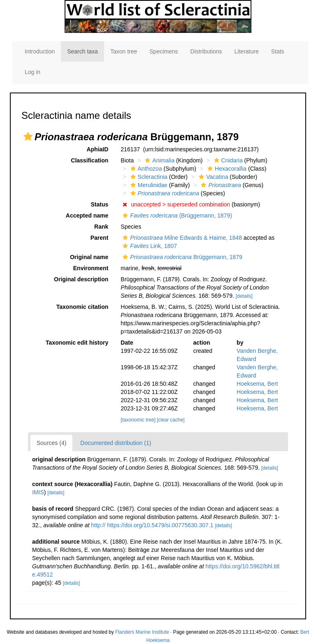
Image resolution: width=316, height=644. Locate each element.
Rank (101, 227)
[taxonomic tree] (138, 420)
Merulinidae (148, 185)
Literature (247, 51)
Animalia (159, 160)
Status (100, 204)
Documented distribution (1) (116, 443)
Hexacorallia (226, 169)
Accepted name (87, 215)
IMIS (38, 492)
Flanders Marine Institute (142, 632)
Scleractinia (148, 177)
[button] (28, 137)
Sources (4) (51, 443)
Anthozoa (145, 169)
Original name (89, 257)
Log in (33, 72)
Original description (81, 279)
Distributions (206, 51)
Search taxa (82, 51)
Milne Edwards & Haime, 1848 (181, 238)
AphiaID (97, 149)
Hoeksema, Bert (257, 384)
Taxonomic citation (82, 307)
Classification (89, 160)
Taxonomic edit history (77, 343)
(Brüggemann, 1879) (176, 215)
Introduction (40, 51)
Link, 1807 (149, 246)
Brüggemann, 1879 (181, 257)
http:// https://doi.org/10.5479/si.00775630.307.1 (152, 525)
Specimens (164, 51)
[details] (244, 296)
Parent (100, 238)
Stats (278, 51)
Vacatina (212, 177)
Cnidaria (227, 160)
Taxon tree (124, 51)
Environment (91, 268)
